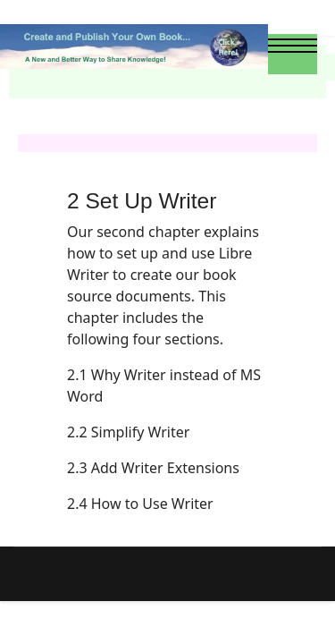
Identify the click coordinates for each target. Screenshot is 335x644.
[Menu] (293, 54)
